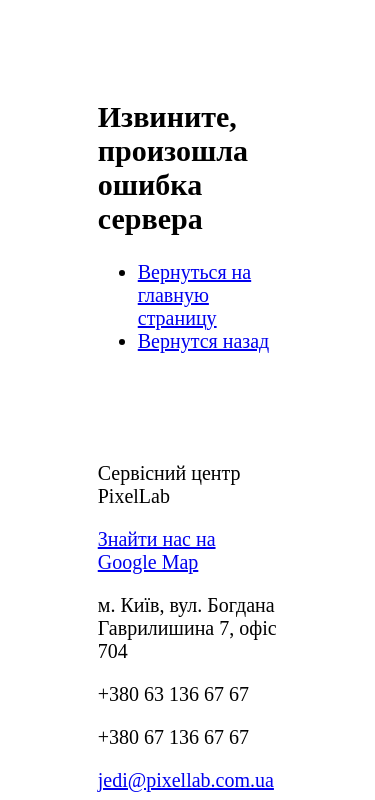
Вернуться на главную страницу (194, 295)
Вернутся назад (204, 341)
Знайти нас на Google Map (157, 550)
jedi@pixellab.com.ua (186, 780)
